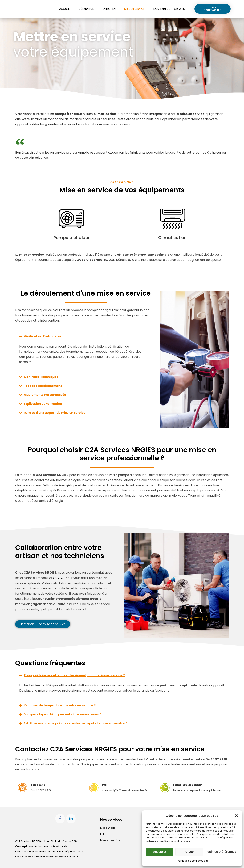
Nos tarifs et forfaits (169, 9)
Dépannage (86, 9)
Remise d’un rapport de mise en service (55, 413)
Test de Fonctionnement (43, 386)
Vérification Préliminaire (43, 336)
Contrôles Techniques (41, 377)
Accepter (160, 852)
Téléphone (40, 785)
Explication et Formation (43, 404)
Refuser (189, 852)
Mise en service (134, 9)
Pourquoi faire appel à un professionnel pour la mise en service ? (74, 675)
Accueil (65, 9)
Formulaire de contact (193, 785)
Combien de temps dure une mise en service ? (60, 705)
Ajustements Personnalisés (45, 395)
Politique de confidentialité (193, 861)
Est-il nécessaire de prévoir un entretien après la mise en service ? (75, 723)
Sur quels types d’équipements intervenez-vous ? (63, 714)
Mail (106, 784)
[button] (236, 815)
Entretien (109, 9)
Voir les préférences (222, 852)
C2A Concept (59, 578)
